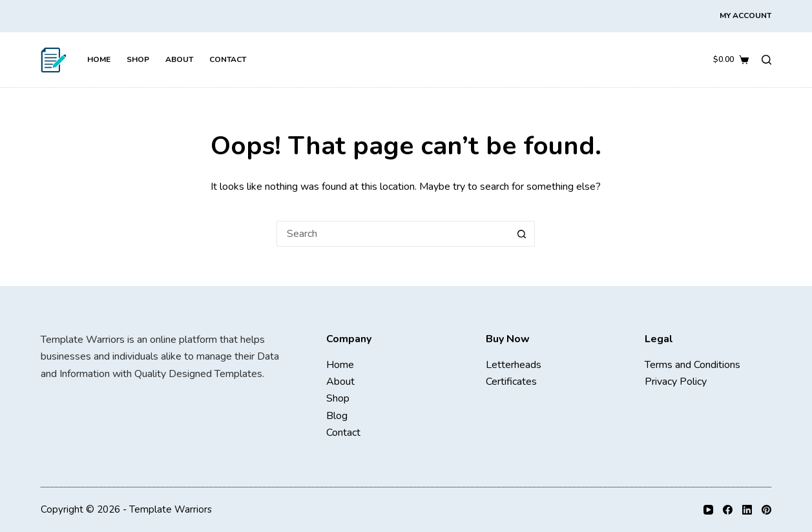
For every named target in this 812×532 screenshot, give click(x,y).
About (179, 59)
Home (99, 59)
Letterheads (514, 365)
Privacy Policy (676, 382)
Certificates (511, 382)
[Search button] (522, 234)
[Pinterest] (766, 510)
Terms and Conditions (692, 365)
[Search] (766, 60)
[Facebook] (728, 510)
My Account (745, 15)
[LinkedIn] (747, 510)
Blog (337, 416)
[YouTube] (708, 510)
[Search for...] (393, 234)
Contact (228, 59)
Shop (138, 59)
